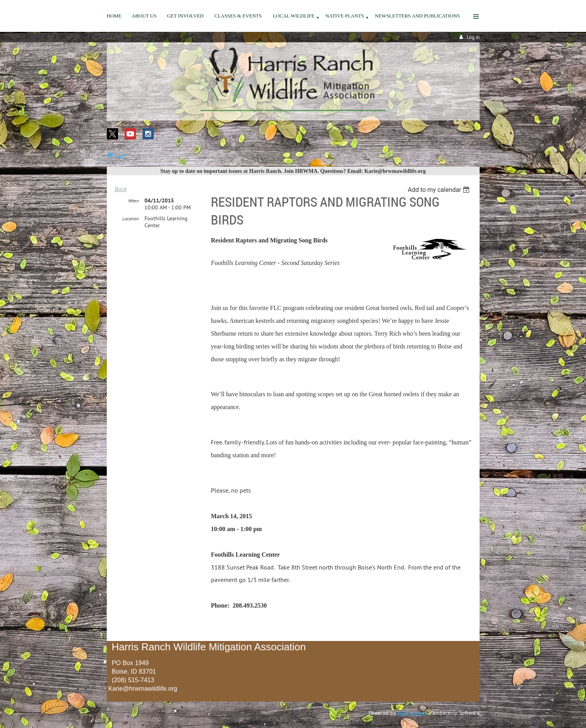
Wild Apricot (412, 713)
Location (130, 219)
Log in (473, 37)
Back (121, 189)
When (133, 201)
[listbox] (440, 190)
